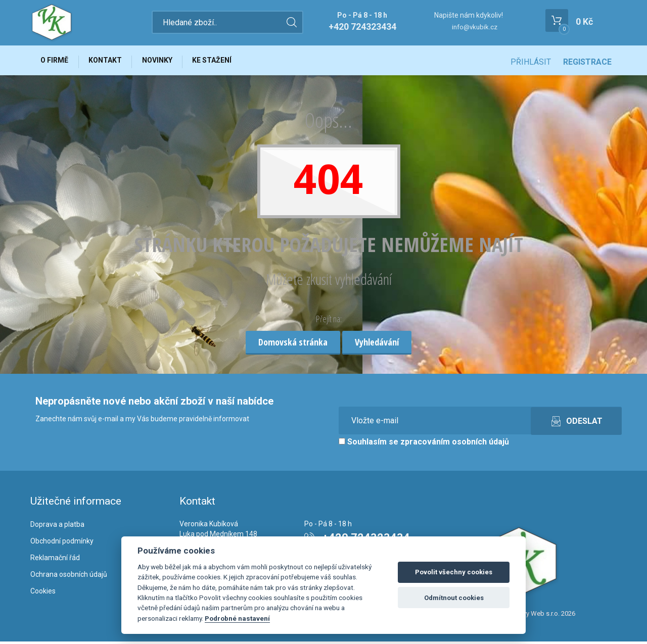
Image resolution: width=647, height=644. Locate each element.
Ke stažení (221, 62)
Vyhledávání (377, 344)
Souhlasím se (424, 445)
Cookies (43, 593)
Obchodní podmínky (62, 543)
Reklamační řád (55, 560)
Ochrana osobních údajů (69, 577)
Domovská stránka (293, 344)
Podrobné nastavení (237, 618)
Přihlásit (531, 62)
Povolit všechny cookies (454, 572)
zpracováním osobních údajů (455, 445)
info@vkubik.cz (475, 27)
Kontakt (109, 62)
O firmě (56, 62)
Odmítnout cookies (454, 598)
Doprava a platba (57, 527)
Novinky (164, 62)
